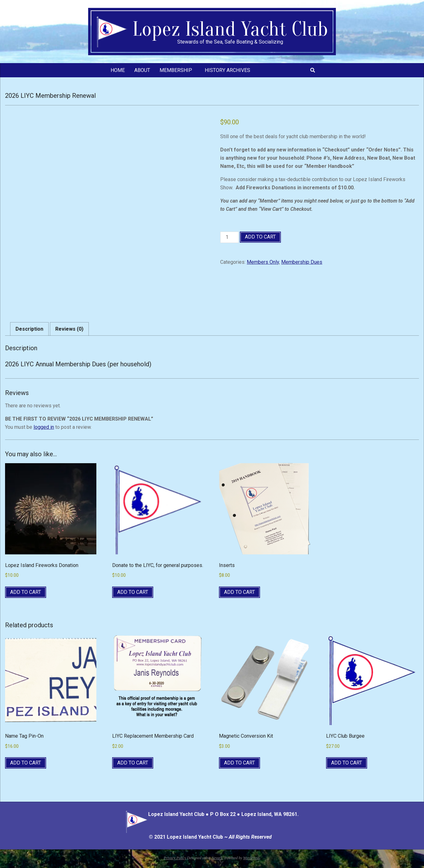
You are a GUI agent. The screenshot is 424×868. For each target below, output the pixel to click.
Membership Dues (302, 262)
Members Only (263, 262)
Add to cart (260, 237)
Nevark (217, 858)
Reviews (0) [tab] (69, 329)
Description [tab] (29, 329)
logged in (44, 427)
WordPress (251, 858)
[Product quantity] (229, 237)
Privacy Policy (175, 858)
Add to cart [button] (26, 592)
